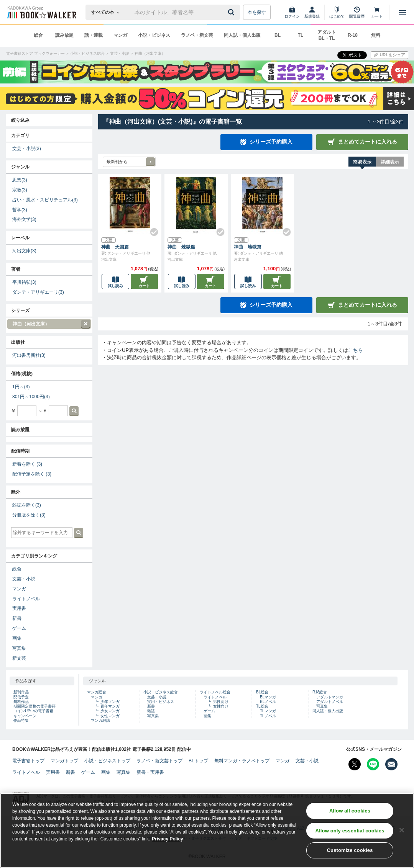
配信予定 (21, 697)
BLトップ (198, 761)
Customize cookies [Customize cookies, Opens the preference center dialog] (350, 850)
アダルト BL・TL (327, 35)
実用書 (19, 608)
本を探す (257, 12)
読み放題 (64, 35)
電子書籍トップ (28, 761)
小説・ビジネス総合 (161, 692)
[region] (207, 830)
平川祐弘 (24, 282)
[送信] (232, 12)
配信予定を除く (32, 474)
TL (301, 35)
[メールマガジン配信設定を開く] (391, 764)
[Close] (402, 830)
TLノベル (268, 716)
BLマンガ (268, 697)
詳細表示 (390, 162)
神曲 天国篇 (115, 247)
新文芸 (19, 658)
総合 (38, 35)
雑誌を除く (27, 505)
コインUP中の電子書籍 (33, 711)
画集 (17, 638)
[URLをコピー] (389, 55)
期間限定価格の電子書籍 (34, 706)
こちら (356, 350)
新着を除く (27, 464)
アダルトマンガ (330, 697)
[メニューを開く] (402, 12)
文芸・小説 (27, 149)
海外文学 (24, 219)
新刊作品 (21, 692)
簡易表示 (362, 162)
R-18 (353, 35)
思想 (20, 180)
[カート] (377, 12)
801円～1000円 (31, 397)
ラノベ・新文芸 (197, 35)
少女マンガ (110, 711)
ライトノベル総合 (215, 692)
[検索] (232, 12)
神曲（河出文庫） (49, 324)
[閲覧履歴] (357, 12)
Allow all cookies (350, 811)
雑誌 (151, 711)
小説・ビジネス (154, 35)
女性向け (221, 706)
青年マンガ (110, 706)
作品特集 (21, 720)
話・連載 (94, 35)
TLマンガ (268, 711)
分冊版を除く (29, 515)
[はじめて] (337, 12)
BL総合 (262, 692)
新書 (17, 618)
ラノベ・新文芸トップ (159, 761)
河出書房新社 (29, 355)
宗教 (20, 190)
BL (278, 35)
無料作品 (21, 702)
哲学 (20, 210)
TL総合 (262, 706)
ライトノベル (26, 599)
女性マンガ (110, 716)
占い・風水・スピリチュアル (45, 200)
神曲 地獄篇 (248, 247)
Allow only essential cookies (350, 831)
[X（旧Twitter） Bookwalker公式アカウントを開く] (355, 764)
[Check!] (151, 229)
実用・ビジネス (161, 702)
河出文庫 (24, 251)
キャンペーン (25, 716)
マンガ (120, 35)
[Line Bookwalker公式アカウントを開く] (373, 764)
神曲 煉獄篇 (181, 247)
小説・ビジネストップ (107, 761)
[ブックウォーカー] (41, 12)
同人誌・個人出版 (242, 35)
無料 (376, 35)
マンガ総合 (97, 692)
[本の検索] (108, 12)
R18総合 (320, 692)
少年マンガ (110, 702)
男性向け (221, 702)
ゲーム (19, 628)
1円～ (21, 387)
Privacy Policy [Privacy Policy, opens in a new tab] (167, 839)
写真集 (19, 648)
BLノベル (268, 702)
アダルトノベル (330, 702)
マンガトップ (64, 761)
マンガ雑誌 (100, 720)
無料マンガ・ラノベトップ (242, 761)
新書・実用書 (150, 772)
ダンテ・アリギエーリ (38, 292)
